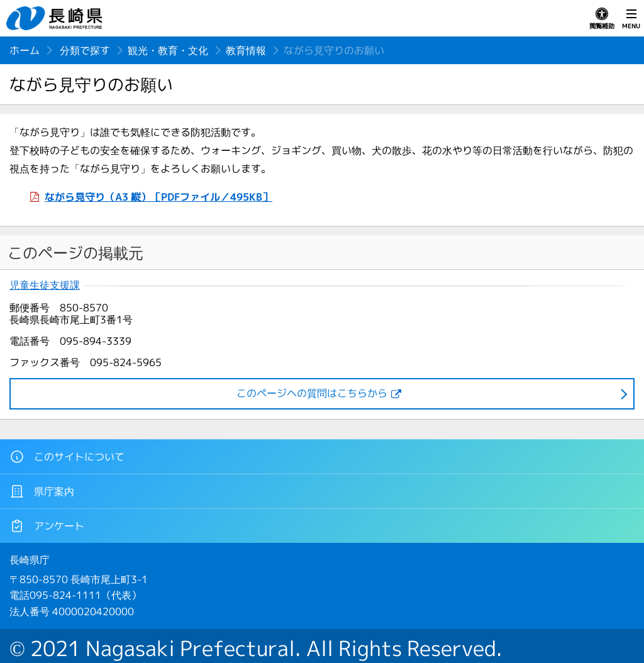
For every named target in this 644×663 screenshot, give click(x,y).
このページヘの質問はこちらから (312, 393)
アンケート (47, 526)
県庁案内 (42, 491)
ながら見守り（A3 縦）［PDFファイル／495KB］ (158, 197)
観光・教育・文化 (168, 50)
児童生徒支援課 (45, 285)
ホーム (25, 50)
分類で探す (85, 50)
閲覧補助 (602, 19)
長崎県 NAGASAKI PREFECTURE (56, 18)
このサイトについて (67, 457)
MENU (631, 19)
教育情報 (246, 50)
